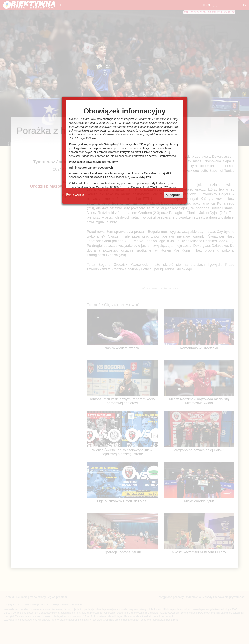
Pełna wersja (75, 195)
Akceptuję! (174, 195)
